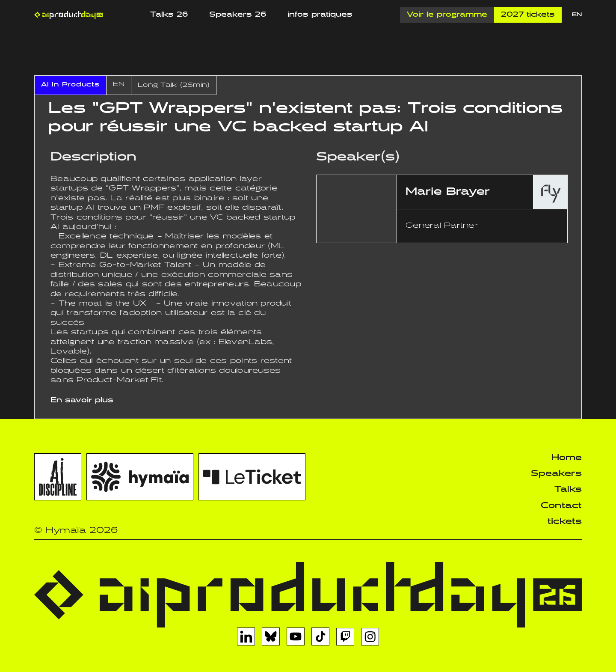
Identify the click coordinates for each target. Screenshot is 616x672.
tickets (565, 522)
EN (577, 15)
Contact (561, 506)
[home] (68, 15)
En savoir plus (82, 400)
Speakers (556, 474)
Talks (568, 489)
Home (567, 458)
